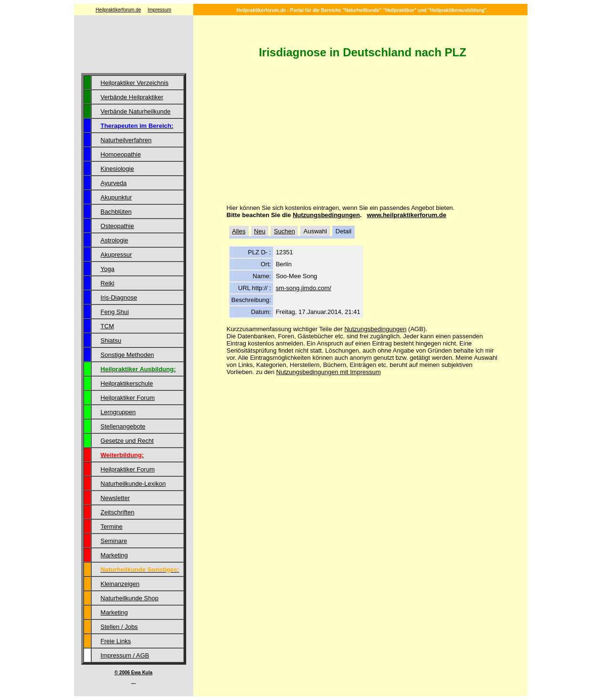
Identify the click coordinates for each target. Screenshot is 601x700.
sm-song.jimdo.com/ (304, 288)
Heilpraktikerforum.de (118, 10)
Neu (260, 231)
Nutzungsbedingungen (326, 215)
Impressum (159, 10)
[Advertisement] (134, 45)
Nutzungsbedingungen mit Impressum (329, 372)
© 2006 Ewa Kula (134, 673)
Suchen (285, 231)
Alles (239, 231)
